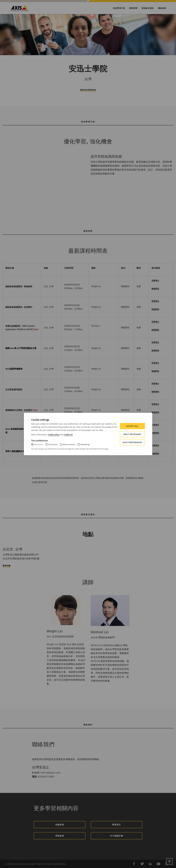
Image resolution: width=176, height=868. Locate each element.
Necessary (39, 444)
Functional (53, 444)
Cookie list (68, 435)
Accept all (132, 426)
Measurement (69, 444)
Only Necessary (132, 434)
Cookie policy (54, 435)
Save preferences (132, 442)
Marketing (85, 444)
